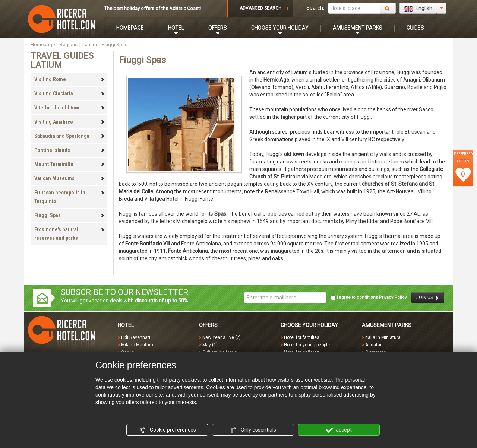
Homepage (43, 45)
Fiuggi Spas (70, 215)
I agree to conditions (369, 298)
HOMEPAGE (130, 28)
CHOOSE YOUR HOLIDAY (280, 28)
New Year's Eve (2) (222, 337)
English (418, 9)
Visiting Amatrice (70, 122)
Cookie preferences (168, 430)
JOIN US (428, 298)
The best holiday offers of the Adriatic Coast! (153, 8)
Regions (69, 45)
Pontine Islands (70, 150)
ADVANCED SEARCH (260, 8)
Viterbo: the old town (70, 108)
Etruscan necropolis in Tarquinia (70, 197)
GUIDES (415, 28)
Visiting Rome (70, 79)
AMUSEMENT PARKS (358, 28)
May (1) (210, 345)
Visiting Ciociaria (70, 93)
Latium (90, 45)
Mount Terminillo (70, 164)
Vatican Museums (70, 178)
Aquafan (374, 345)
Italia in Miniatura (383, 337)
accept (339, 430)
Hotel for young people (307, 345)
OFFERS (218, 28)
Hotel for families (302, 337)
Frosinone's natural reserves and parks (70, 234)
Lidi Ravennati (136, 337)
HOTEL (176, 28)
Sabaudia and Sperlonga (70, 136)
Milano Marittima (138, 345)
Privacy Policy (393, 297)
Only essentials (253, 430)
